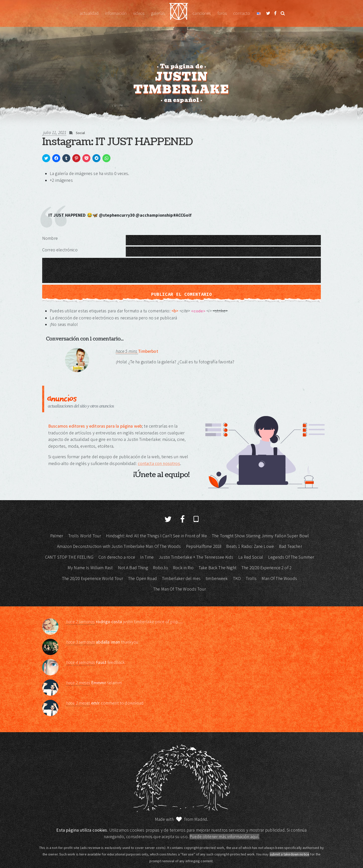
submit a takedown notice (290, 854)
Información (116, 13)
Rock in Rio (183, 568)
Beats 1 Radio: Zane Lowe (250, 546)
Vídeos (139, 13)
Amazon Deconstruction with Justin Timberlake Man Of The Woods (119, 546)
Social (80, 133)
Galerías (158, 13)
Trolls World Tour (85, 536)
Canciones (202, 13)
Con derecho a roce (117, 557)
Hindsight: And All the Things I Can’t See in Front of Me (156, 536)
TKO (237, 578)
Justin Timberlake (179, 13)
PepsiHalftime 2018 (204, 546)
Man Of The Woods (279, 578)
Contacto (242, 13)
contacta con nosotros (159, 464)
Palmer (57, 536)
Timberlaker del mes (181, 578)
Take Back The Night (218, 568)
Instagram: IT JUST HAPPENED (117, 142)
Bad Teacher (290, 546)
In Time (147, 557)
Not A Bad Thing (133, 568)
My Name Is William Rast (90, 568)
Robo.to (160, 568)
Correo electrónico (60, 250)
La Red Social (251, 557)
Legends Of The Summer (291, 557)
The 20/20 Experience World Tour (93, 578)
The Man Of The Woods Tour (179, 589)
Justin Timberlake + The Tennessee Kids (196, 557)
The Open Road (142, 578)
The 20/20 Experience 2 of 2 (266, 568)
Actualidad (89, 13)
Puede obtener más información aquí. (224, 837)
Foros (222, 13)
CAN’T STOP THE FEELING (69, 557)
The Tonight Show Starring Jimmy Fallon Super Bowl (260, 536)
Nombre (50, 238)
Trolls (251, 578)
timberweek (217, 578)
